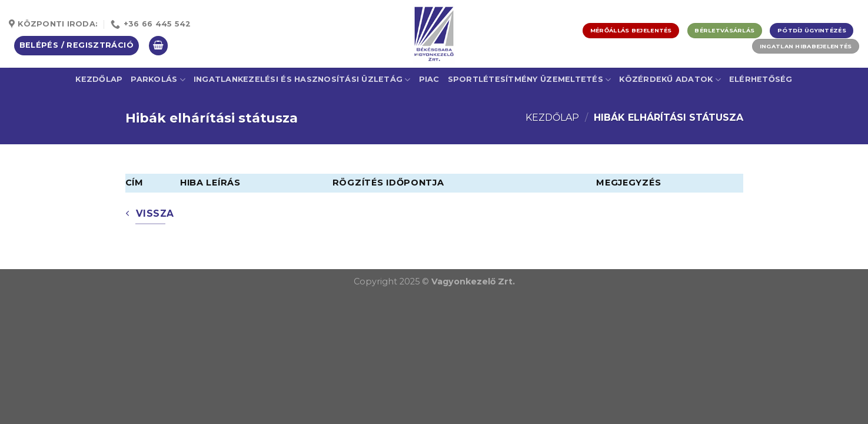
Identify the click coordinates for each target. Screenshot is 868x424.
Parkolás (158, 80)
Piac (429, 79)
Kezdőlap (99, 79)
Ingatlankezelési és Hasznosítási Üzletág (302, 80)
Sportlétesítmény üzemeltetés (530, 80)
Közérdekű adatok (670, 80)
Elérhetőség (761, 79)
